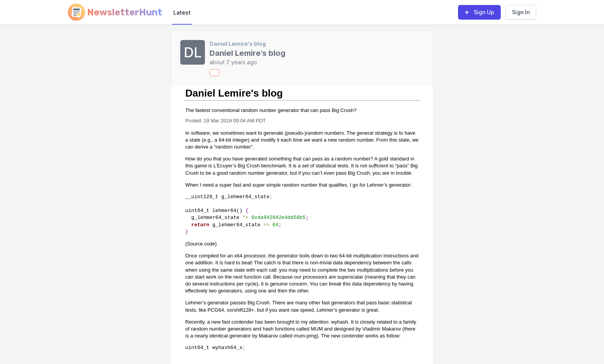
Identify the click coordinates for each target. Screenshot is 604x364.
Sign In (521, 12)
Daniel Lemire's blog (238, 44)
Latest (182, 13)
